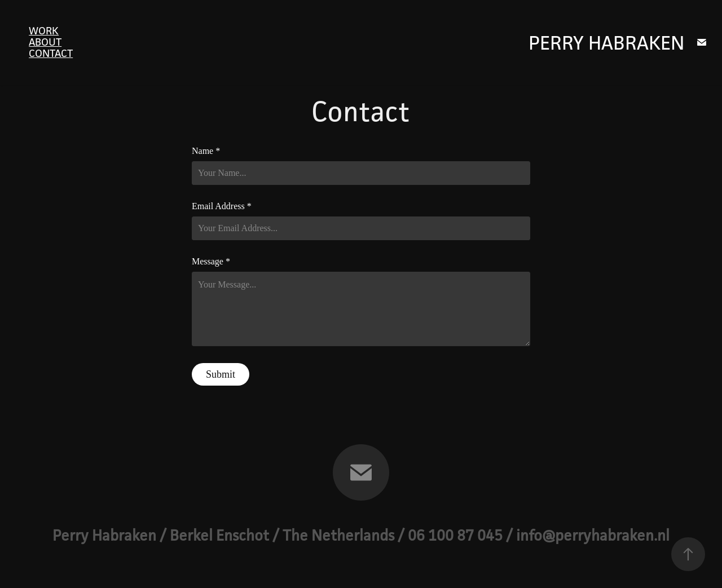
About (45, 42)
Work (44, 30)
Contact (51, 53)
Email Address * (222, 206)
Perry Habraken (606, 43)
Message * (211, 262)
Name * (206, 151)
